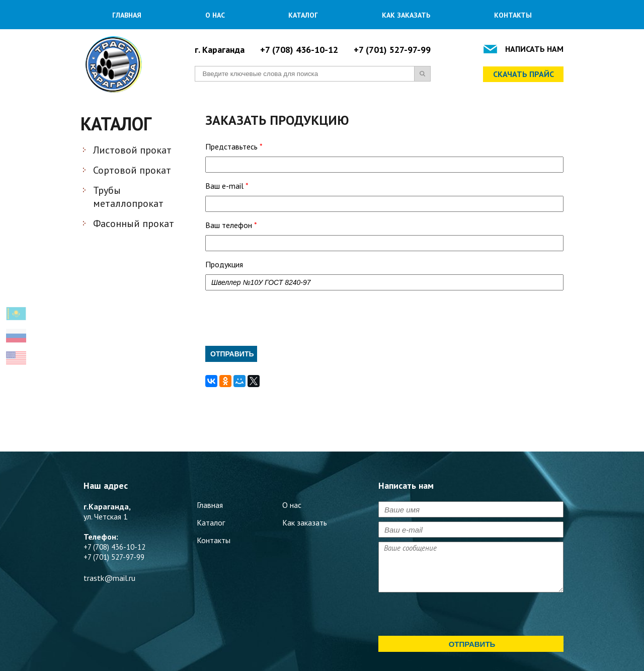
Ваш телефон (231, 225)
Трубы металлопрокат (128, 197)
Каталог (303, 15)
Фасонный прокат (134, 223)
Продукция (224, 264)
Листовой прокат (132, 150)
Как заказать (406, 15)
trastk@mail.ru (109, 578)
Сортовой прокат (132, 170)
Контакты (513, 15)
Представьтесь (234, 146)
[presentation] (282, 318)
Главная (127, 15)
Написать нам (534, 49)
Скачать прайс (524, 74)
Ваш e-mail (227, 186)
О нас (215, 15)
